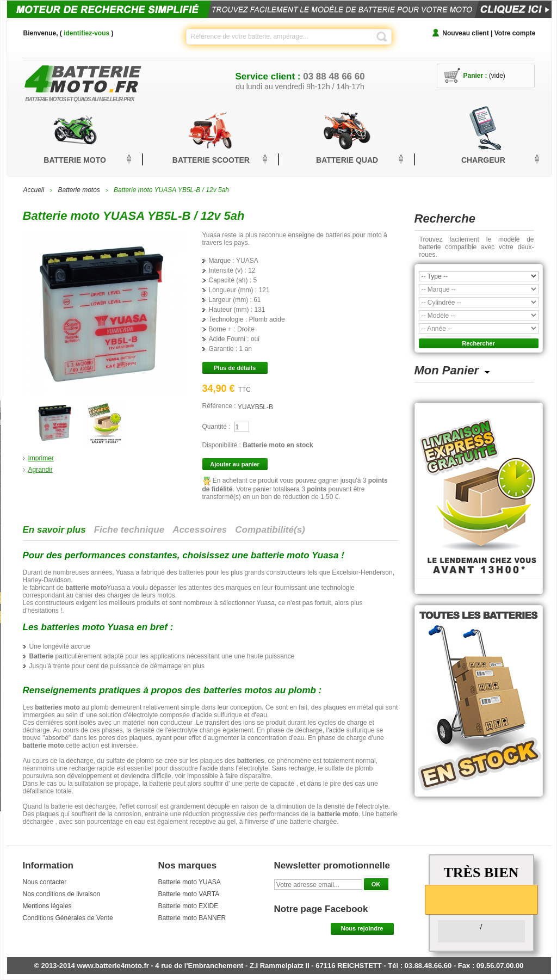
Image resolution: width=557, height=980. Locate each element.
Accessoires (200, 530)
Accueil (34, 190)
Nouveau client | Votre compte (489, 33)
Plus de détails (235, 368)
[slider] (481, 899)
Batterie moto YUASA (190, 882)
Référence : (220, 406)
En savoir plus (54, 530)
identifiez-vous (86, 33)
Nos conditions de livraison (62, 894)
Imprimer (41, 458)
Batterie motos (79, 190)
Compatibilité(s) (270, 530)
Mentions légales (47, 906)
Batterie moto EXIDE (188, 906)
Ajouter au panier (234, 464)
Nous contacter (45, 882)
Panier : (475, 76)
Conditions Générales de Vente (68, 918)
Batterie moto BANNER (192, 918)
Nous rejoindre (362, 928)
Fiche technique (129, 530)
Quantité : (216, 427)
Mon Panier (447, 370)
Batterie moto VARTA (189, 894)
